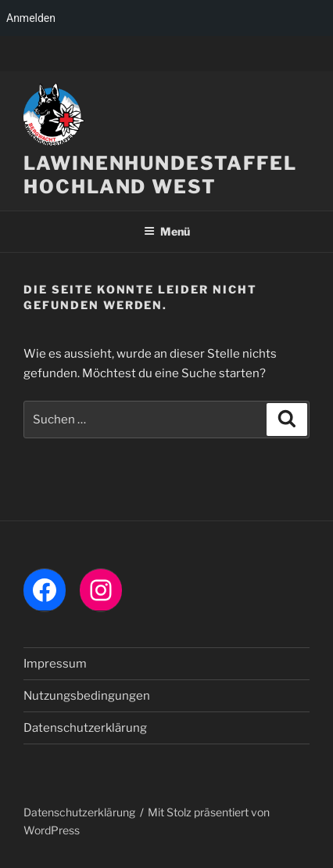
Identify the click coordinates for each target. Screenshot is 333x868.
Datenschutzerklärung (85, 728)
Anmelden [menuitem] (31, 18)
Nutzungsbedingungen (87, 696)
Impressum (55, 664)
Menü (167, 231)
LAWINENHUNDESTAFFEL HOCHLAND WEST (160, 175)
